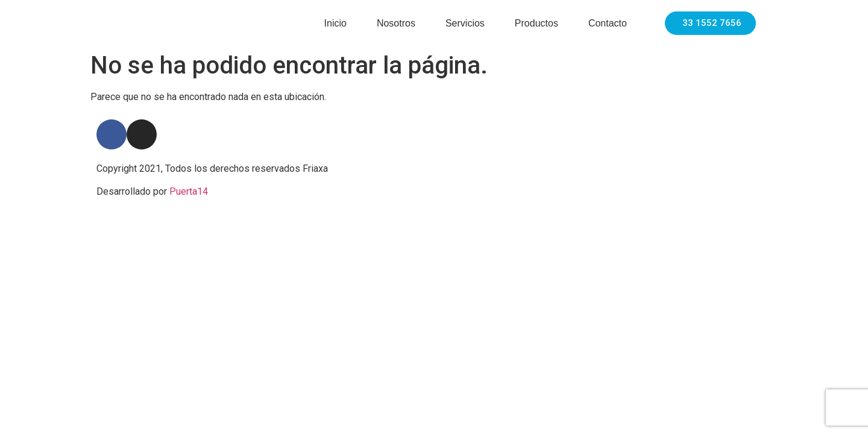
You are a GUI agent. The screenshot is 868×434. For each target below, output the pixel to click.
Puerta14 (189, 191)
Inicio (335, 23)
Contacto (608, 23)
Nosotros (396, 23)
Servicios (465, 23)
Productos (536, 23)
